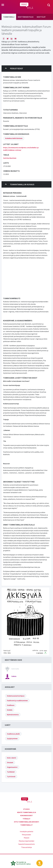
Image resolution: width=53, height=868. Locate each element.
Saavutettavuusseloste (27, 844)
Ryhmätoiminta (13, 715)
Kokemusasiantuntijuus (16, 696)
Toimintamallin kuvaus (20, 184)
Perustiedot (14, 68)
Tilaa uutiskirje (26, 847)
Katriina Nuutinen (10, 158)
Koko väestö (12, 758)
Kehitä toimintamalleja (27, 812)
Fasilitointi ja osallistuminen (17, 701)
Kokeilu (10, 710)
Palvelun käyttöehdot (27, 841)
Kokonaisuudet (26, 815)
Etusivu (26, 809)
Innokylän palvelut (27, 831)
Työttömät (11, 776)
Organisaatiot (12, 767)
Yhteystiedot (26, 835)
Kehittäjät (41, 17)
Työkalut (26, 819)
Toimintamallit (26, 825)
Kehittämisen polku (26, 17)
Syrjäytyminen (12, 738)
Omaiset (10, 762)
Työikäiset (11, 772)
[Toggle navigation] (3, 5)
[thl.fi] (22, 863)
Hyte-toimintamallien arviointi (26, 822)
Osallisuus (11, 705)
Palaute (27, 838)
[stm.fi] (39, 863)
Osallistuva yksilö (13, 734)
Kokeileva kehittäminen (14, 138)
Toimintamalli (9, 17)
